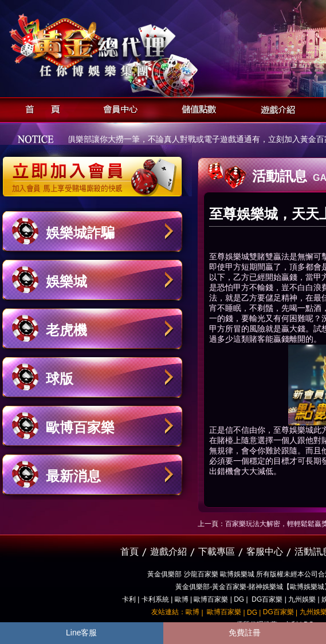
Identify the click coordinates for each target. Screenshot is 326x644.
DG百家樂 (267, 599)
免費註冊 (245, 633)
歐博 (182, 599)
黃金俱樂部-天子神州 (122, 46)
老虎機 (66, 330)
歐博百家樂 (80, 427)
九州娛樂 (302, 599)
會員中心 (118, 108)
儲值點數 (196, 108)
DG (239, 599)
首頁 (39, 108)
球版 (60, 379)
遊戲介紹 (275, 108)
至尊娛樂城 (229, 256)
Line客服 (81, 633)
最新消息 (73, 476)
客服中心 (265, 552)
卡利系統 (155, 599)
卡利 (129, 599)
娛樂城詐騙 (80, 233)
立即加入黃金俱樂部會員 (96, 171)
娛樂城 (66, 281)
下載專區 (217, 552)
